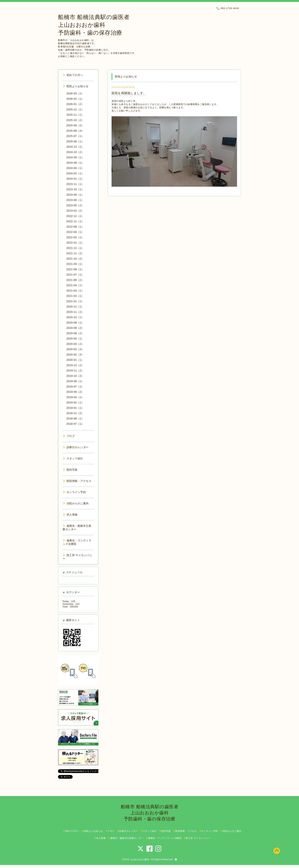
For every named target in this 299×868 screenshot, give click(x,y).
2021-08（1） (75, 269)
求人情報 (70, 515)
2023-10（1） (75, 189)
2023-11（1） (75, 184)
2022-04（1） (75, 232)
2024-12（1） (75, 147)
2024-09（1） (75, 157)
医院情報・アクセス (77, 481)
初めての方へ (73, 75)
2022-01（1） (75, 243)
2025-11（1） (75, 115)
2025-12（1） (75, 109)
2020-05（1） (75, 339)
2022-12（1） (75, 216)
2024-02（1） (75, 173)
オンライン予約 (74, 492)
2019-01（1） (75, 408)
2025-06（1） (75, 141)
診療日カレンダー (76, 447)
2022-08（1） (75, 227)
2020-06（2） (75, 333)
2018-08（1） (75, 418)
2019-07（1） (75, 387)
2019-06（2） (75, 392)
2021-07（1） (75, 275)
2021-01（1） (75, 301)
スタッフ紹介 (73, 458)
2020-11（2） (75, 312)
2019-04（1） (75, 397)
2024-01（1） (75, 179)
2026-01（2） (75, 104)
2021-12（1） (75, 248)
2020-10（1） (75, 317)
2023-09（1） (75, 195)
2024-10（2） (75, 152)
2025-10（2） (75, 120)
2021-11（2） (75, 253)
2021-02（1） (75, 296)
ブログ (69, 436)
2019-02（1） (75, 403)
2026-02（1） (75, 99)
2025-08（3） (75, 131)
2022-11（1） (75, 221)
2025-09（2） (75, 125)
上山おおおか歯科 (140, 859)
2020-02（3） (75, 355)
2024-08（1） (75, 163)
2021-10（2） (75, 259)
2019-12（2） (75, 365)
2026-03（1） (75, 93)
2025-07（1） (75, 136)
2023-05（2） (75, 205)
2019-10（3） (75, 376)
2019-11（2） (75, 371)
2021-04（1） (75, 285)
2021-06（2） (75, 280)
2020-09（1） (75, 323)
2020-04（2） (75, 344)
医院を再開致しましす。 (129, 93)
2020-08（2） (75, 328)
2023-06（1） (75, 200)
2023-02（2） (75, 211)
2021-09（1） (75, 264)
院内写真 (70, 470)
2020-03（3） (75, 349)
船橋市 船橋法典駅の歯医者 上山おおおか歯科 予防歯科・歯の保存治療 (94, 25)
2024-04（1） (75, 168)
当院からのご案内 (76, 503)
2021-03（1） (75, 291)
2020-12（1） (75, 307)
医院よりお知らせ (76, 86)
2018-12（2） (75, 413)
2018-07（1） (75, 424)
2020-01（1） (75, 360)
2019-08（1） (75, 381)
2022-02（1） (75, 237)
